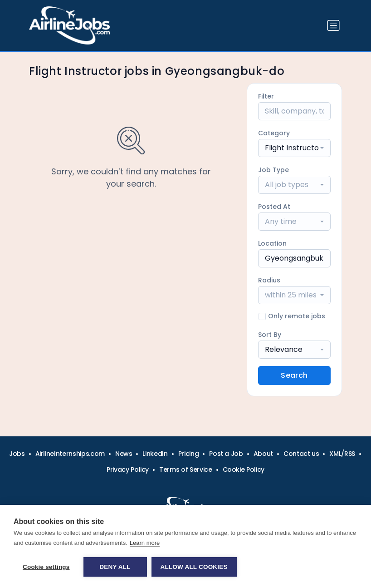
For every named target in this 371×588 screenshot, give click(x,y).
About (263, 454)
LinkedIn (155, 454)
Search (294, 375)
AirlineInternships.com (70, 454)
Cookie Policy (244, 469)
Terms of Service (185, 469)
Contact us (301, 454)
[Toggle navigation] (333, 25)
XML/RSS (342, 454)
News (124, 454)
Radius (269, 280)
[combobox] (294, 148)
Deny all (115, 567)
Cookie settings (46, 567)
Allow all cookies (194, 567)
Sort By (270, 335)
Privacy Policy (128, 469)
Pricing (189, 454)
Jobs (17, 454)
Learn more (145, 543)
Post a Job (226, 454)
